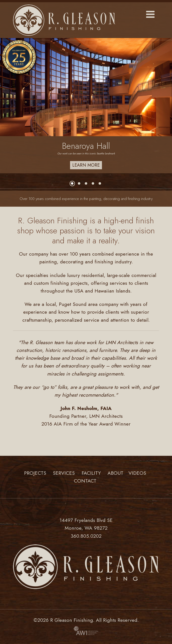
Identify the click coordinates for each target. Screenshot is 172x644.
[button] (150, 15)
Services (64, 473)
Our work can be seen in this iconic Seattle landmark (86, 153)
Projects (35, 473)
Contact (85, 481)
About (115, 473)
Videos (137, 473)
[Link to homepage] (86, 20)
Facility (91, 473)
